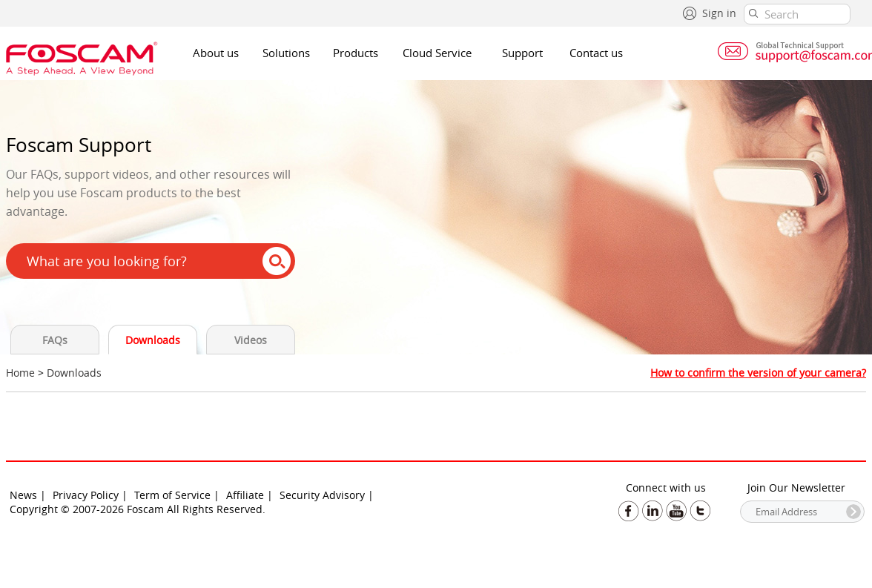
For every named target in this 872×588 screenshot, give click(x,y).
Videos (251, 340)
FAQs (55, 340)
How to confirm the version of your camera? (758, 373)
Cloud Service (437, 53)
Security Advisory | (327, 495)
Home (20, 373)
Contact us (596, 53)
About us (216, 53)
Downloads (153, 340)
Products (356, 53)
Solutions (286, 53)
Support (522, 53)
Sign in (719, 13)
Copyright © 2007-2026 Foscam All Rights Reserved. (138, 509)
